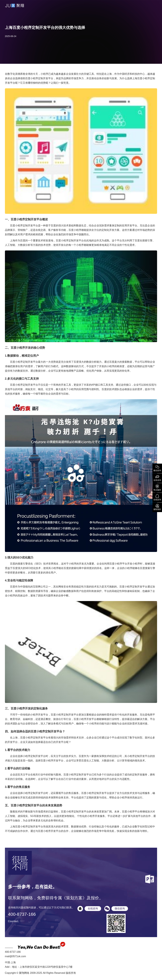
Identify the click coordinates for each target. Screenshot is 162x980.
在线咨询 (157, 497)
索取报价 (157, 507)
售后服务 (157, 488)
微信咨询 (157, 468)
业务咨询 (157, 478)
